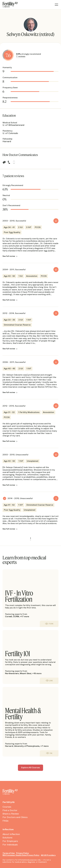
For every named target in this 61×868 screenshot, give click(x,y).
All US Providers (48, 855)
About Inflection (11, 834)
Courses (7, 807)
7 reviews (21, 56)
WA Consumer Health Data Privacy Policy (21, 855)
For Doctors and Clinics (15, 817)
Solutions (7, 838)
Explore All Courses (31, 768)
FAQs (5, 821)
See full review (9, 256)
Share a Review (11, 814)
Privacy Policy (23, 853)
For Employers (10, 841)
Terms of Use (9, 853)
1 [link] (31, 538)
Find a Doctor (10, 810)
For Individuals (10, 845)
